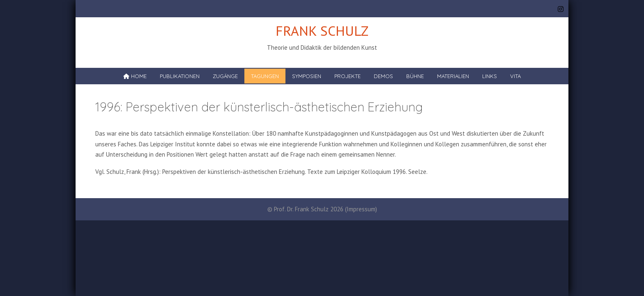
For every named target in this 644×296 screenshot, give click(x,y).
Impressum (361, 209)
